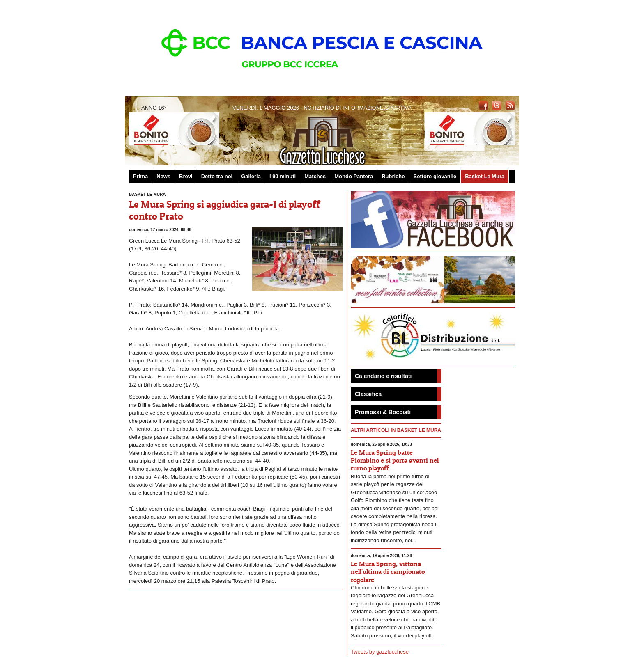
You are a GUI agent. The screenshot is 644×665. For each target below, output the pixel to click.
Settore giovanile (435, 176)
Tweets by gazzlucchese (380, 652)
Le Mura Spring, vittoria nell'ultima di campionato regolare (388, 571)
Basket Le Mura (485, 176)
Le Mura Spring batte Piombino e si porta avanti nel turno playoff (395, 460)
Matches (315, 176)
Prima (140, 176)
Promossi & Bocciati (383, 412)
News (163, 176)
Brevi (186, 176)
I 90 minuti (283, 176)
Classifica (368, 394)
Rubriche (393, 176)
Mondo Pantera (354, 176)
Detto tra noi (217, 176)
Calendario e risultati (383, 376)
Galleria (251, 176)
